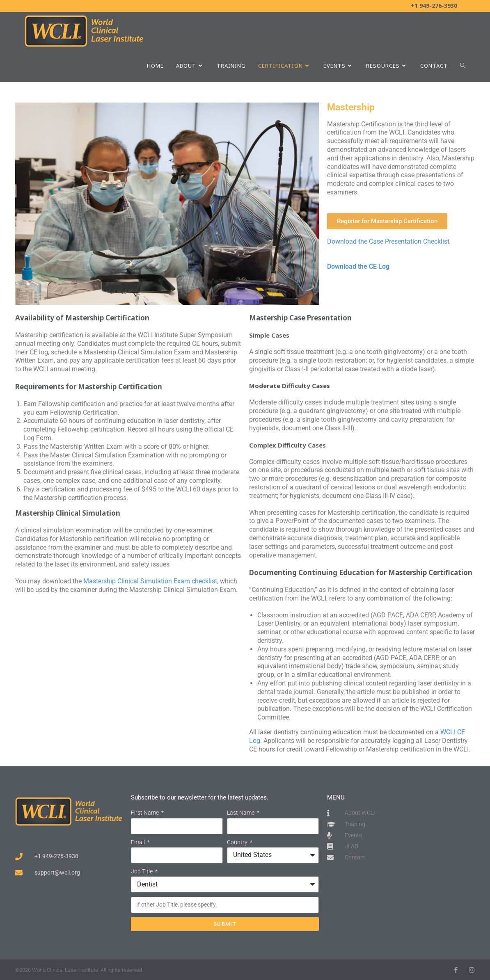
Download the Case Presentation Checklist (388, 241)
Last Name (241, 813)
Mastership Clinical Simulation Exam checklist (150, 581)
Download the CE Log (358, 266)
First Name (145, 813)
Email (139, 842)
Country (238, 842)
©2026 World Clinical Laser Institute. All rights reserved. (79, 970)
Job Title (142, 871)
